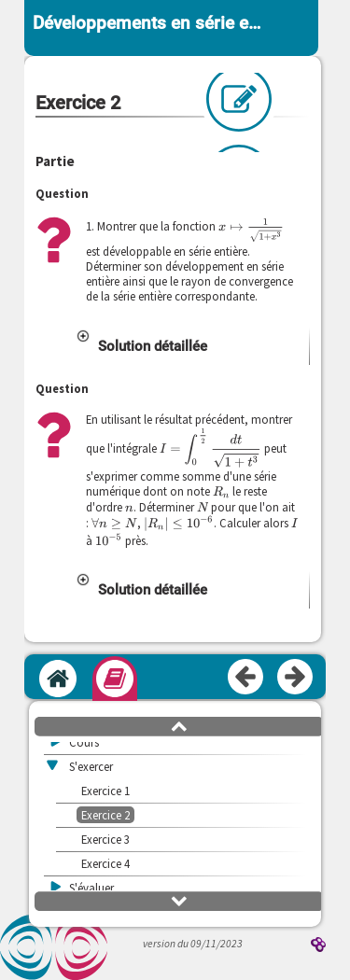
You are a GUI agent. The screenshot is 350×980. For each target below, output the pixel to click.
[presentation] (251, 230)
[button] (192, 346)
